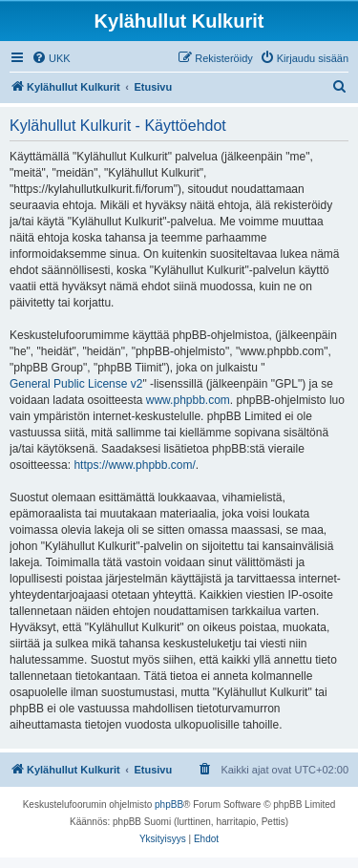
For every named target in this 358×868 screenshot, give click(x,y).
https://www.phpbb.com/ (134, 465)
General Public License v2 (76, 384)
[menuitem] (51, 58)
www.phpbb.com (188, 400)
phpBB (169, 804)
